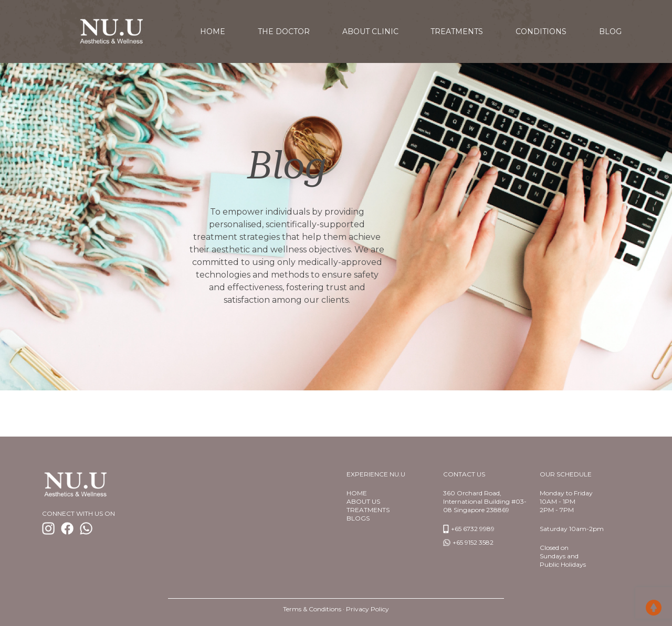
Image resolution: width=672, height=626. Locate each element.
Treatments (457, 31)
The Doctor (284, 31)
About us (363, 501)
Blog (610, 31)
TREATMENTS (368, 510)
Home (357, 493)
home (213, 31)
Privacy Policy (367, 609)
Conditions (541, 31)
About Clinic (370, 31)
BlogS (358, 518)
